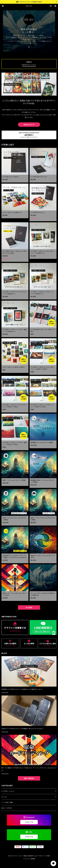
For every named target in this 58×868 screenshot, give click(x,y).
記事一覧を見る (29, 778)
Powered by (29, 859)
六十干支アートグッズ (8, 791)
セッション (4, 797)
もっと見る (29, 607)
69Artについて (29, 125)
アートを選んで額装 (7, 802)
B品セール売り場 (6, 808)
